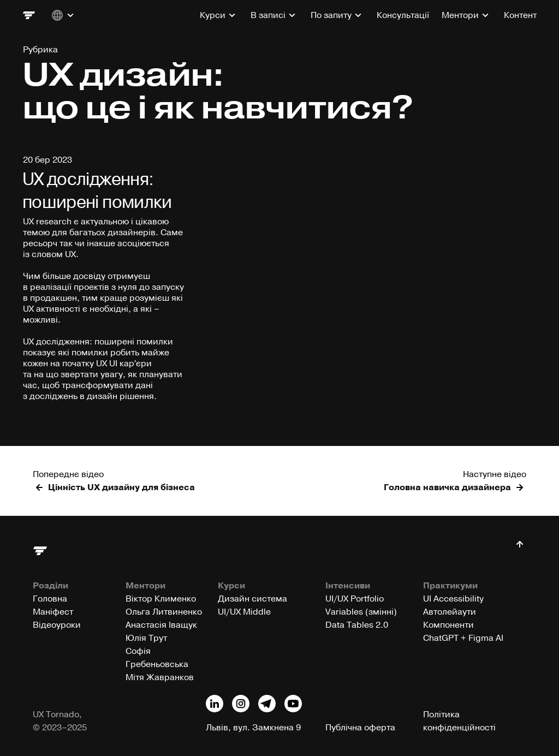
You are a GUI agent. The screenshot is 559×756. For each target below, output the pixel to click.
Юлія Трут (146, 638)
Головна (50, 599)
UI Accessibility (453, 599)
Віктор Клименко (161, 599)
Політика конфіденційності (459, 721)
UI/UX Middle (244, 612)
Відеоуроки (57, 625)
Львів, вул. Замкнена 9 (253, 728)
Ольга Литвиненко (164, 612)
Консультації (403, 15)
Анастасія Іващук (161, 625)
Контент (520, 15)
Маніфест (53, 612)
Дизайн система (252, 599)
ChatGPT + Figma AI (463, 638)
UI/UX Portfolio (355, 599)
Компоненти (448, 625)
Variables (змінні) (361, 612)
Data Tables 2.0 (357, 625)
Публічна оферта (360, 728)
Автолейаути (450, 612)
